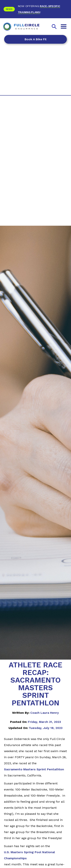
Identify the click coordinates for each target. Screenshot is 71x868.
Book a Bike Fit (36, 39)
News (9, 9)
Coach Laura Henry (45, 713)
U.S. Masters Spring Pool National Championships (29, 855)
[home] (21, 27)
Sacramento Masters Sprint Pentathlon (34, 769)
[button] (64, 27)
